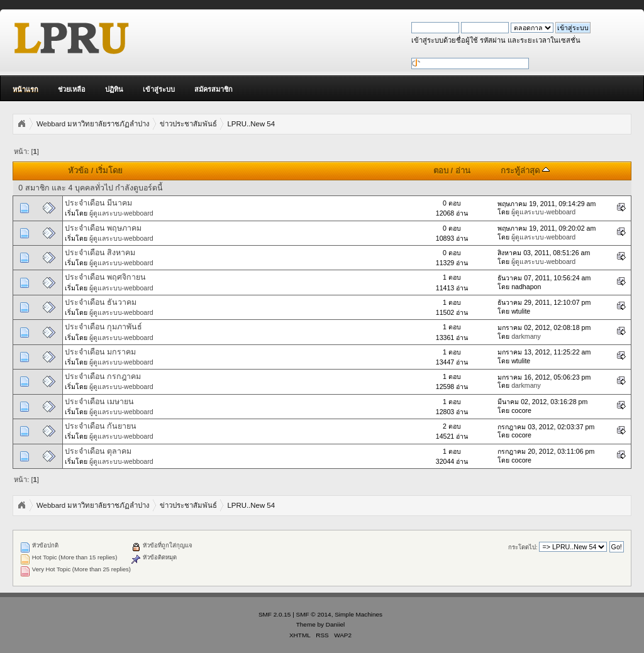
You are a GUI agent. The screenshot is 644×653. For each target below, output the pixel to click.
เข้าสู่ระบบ (159, 89)
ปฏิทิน (114, 89)
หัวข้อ (78, 171)
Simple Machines (358, 614)
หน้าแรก (25, 89)
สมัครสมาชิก (214, 89)
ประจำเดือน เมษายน (99, 402)
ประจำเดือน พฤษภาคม (103, 228)
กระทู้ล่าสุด (525, 171)
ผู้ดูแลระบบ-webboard (121, 213)
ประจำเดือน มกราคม (100, 352)
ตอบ (441, 171)
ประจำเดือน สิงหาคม (100, 253)
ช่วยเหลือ (72, 89)
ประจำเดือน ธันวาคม (101, 302)
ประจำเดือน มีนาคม (98, 203)
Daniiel (335, 624)
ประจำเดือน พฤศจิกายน (105, 277)
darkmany (526, 336)
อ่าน (463, 171)
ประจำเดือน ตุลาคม (98, 451)
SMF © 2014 (314, 614)
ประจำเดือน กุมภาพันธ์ (103, 327)
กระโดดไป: (523, 547)
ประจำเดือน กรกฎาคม (103, 376)
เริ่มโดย (109, 171)
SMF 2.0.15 (275, 614)
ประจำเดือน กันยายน (101, 426)
